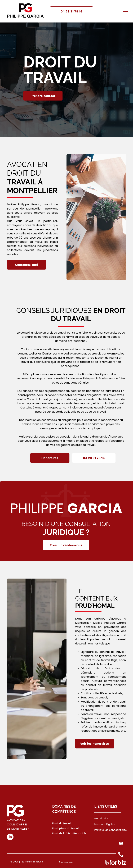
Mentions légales (105, 824)
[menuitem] (70, 823)
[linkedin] (10, 837)
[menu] (125, 10)
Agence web (66, 862)
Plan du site (101, 819)
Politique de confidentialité (111, 830)
